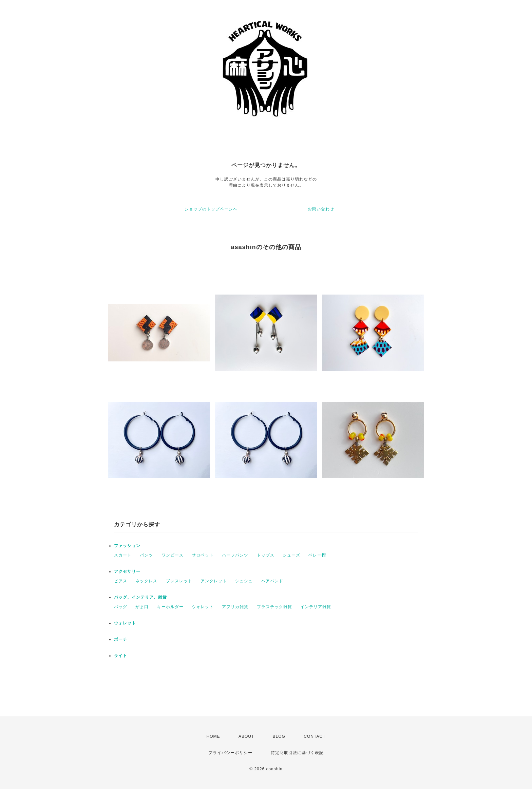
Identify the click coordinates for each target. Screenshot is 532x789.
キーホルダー (170, 607)
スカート (123, 555)
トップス (266, 555)
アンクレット (214, 581)
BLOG (279, 736)
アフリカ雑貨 (235, 607)
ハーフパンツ (235, 555)
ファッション (127, 546)
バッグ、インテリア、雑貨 (140, 597)
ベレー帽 (317, 555)
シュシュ (244, 581)
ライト (121, 656)
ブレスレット (179, 581)
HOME (213, 736)
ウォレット (203, 607)
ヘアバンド (272, 581)
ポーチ (121, 639)
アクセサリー (127, 571)
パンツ (146, 555)
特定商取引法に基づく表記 (297, 753)
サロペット (203, 555)
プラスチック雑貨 (274, 607)
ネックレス (146, 581)
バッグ (121, 607)
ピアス (121, 581)
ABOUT (246, 736)
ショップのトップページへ (211, 209)
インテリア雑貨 (316, 607)
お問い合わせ (321, 209)
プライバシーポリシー (230, 753)
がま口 (142, 607)
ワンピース (173, 555)
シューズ (291, 555)
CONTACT (315, 736)
